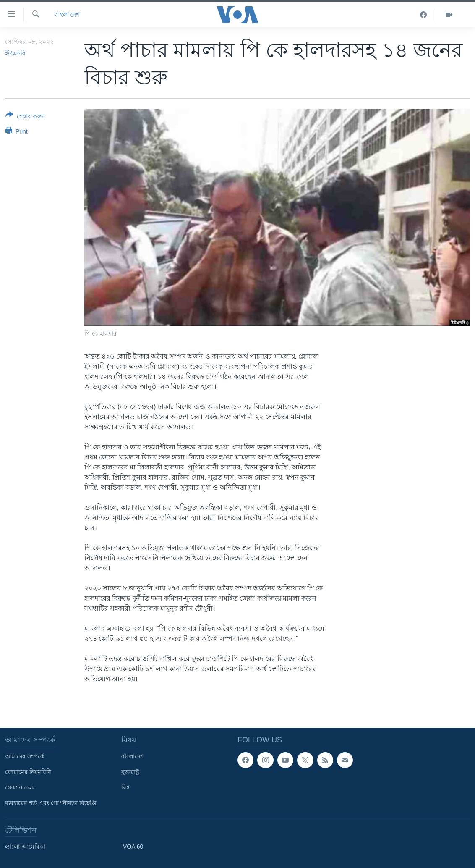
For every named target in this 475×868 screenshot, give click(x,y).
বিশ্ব (125, 787)
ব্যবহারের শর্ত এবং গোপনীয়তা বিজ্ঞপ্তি (51, 803)
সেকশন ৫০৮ (20, 787)
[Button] (25, 117)
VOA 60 (133, 847)
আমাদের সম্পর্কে (25, 756)
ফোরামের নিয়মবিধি (28, 772)
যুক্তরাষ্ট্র (130, 772)
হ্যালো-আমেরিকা (25, 847)
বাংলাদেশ (67, 14)
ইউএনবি (15, 53)
